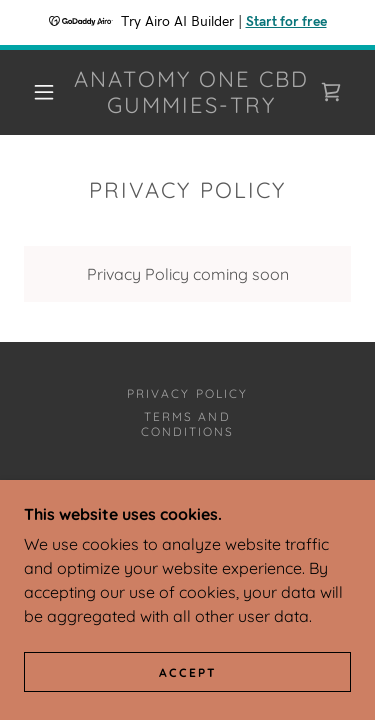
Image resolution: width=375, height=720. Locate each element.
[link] (191, 92)
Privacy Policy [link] (187, 393)
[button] (44, 92)
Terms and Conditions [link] (187, 424)
